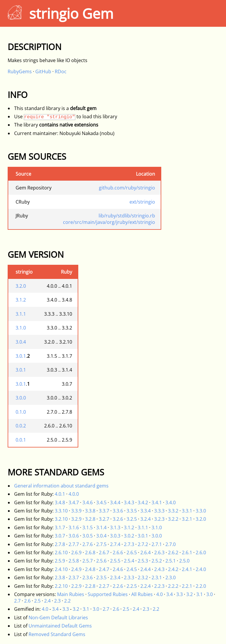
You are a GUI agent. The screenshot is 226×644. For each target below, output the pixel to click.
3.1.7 (60, 527)
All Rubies (142, 594)
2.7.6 (88, 544)
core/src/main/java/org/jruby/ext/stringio (109, 222)
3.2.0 (21, 286)
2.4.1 (187, 569)
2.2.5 (132, 586)
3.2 (190, 594)
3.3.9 (76, 511)
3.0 (210, 594)
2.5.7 (88, 561)
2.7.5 (101, 544)
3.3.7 (104, 511)
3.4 (169, 594)
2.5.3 (143, 561)
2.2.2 (173, 586)
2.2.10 (61, 586)
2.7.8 (60, 544)
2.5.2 (157, 561)
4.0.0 (74, 494)
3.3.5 (132, 511)
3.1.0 (21, 328)
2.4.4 (146, 569)
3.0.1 (21, 356)
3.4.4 (115, 502)
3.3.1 (187, 511)
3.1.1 (21, 314)
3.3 (180, 594)
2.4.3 (159, 569)
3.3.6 (118, 511)
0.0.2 (21, 426)
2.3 (57, 601)
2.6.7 (104, 553)
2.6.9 (76, 553)
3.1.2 (21, 300)
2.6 (27, 601)
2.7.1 (157, 544)
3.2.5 (132, 519)
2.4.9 (76, 569)
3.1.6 (74, 527)
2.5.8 (74, 561)
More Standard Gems (56, 472)
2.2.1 (187, 586)
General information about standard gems (61, 486)
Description (35, 47)
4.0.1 (60, 494)
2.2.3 (159, 586)
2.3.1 (157, 578)
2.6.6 (118, 553)
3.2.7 (104, 519)
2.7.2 (143, 544)
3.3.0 (201, 511)
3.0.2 (129, 536)
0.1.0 (21, 412)
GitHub (43, 71)
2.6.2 (173, 553)
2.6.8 (90, 553)
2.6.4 (146, 553)
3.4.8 (60, 502)
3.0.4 (21, 342)
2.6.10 (61, 553)
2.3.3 (129, 578)
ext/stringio (142, 202)
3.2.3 (159, 519)
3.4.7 (74, 502)
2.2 (67, 601)
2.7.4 (115, 544)
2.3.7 (74, 578)
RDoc (61, 71)
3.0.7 (60, 536)
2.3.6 (88, 578)
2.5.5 (115, 561)
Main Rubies (71, 594)
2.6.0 (201, 553)
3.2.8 (90, 519)
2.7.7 (74, 544)
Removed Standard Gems (57, 634)
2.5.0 (184, 561)
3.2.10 (61, 519)
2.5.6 (101, 561)
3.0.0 (21, 398)
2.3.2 (143, 578)
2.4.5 (132, 569)
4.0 (159, 594)
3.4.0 (171, 502)
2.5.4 (129, 561)
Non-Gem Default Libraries (58, 618)
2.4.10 (61, 569)
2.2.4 (146, 586)
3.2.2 (173, 519)
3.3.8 (90, 511)
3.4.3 (129, 502)
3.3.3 (159, 511)
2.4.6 (118, 569)
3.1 (200, 594)
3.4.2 (143, 502)
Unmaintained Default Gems (60, 626)
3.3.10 (61, 511)
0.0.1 (21, 440)
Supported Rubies (108, 594)
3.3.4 (146, 511)
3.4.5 (101, 502)
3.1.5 (88, 527)
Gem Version (36, 254)
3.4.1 (157, 502)
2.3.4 (115, 578)
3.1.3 (115, 527)
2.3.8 (60, 578)
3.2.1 (187, 519)
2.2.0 (201, 586)
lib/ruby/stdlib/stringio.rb (127, 216)
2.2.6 (118, 586)
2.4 (47, 601)
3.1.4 (101, 527)
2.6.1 (187, 553)
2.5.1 (171, 561)
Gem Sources (37, 156)
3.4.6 (88, 502)
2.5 (37, 601)
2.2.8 (90, 586)
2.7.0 (171, 544)
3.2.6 (118, 519)
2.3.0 (171, 578)
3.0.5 (88, 536)
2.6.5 (132, 553)
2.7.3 (129, 544)
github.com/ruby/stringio (127, 188)
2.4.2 (173, 569)
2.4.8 (90, 569)
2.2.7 (104, 586)
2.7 (17, 601)
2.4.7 (104, 569)
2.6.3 (159, 553)
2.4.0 (201, 569)
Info (18, 95)
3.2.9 (76, 519)
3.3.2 (173, 511)
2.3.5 (101, 578)
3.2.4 (146, 519)
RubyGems (20, 71)
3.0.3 (115, 536)
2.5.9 (60, 561)
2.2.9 (76, 586)
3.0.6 (74, 536)
